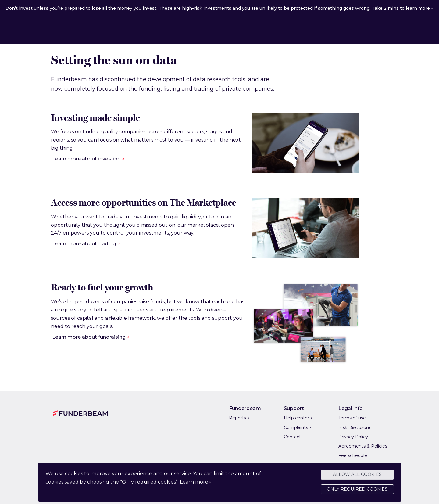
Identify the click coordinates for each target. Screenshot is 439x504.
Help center (298, 418)
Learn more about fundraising (89, 337)
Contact (292, 437)
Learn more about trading (84, 244)
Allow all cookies (357, 477)
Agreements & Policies (363, 446)
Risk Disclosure (354, 427)
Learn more (194, 484)
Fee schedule (353, 455)
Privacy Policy (353, 437)
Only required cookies (357, 492)
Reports (239, 418)
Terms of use (352, 418)
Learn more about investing (86, 159)
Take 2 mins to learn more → (403, 8)
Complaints (298, 427)
